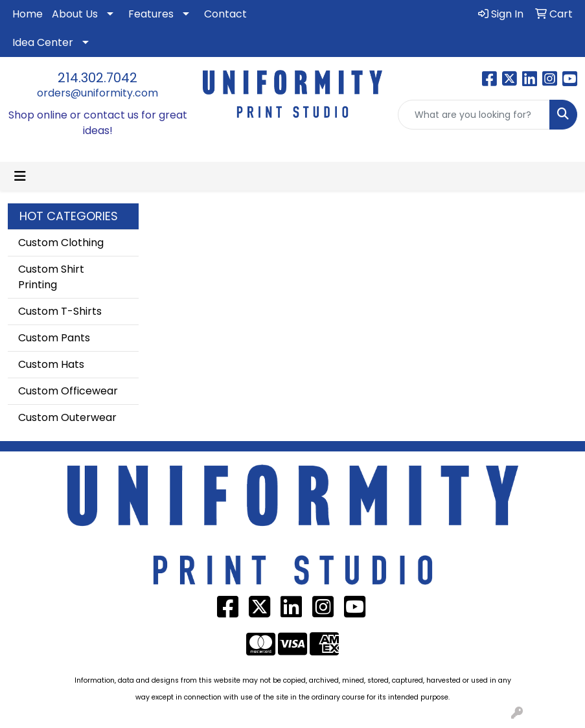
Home (28, 14)
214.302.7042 (97, 78)
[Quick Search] (474, 115)
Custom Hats (51, 364)
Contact (225, 14)
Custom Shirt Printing (51, 277)
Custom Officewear (68, 391)
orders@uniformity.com (97, 93)
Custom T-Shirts (60, 311)
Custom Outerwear (67, 417)
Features (151, 14)
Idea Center (43, 42)
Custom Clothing (61, 243)
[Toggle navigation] (20, 176)
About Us (75, 14)
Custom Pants (54, 338)
